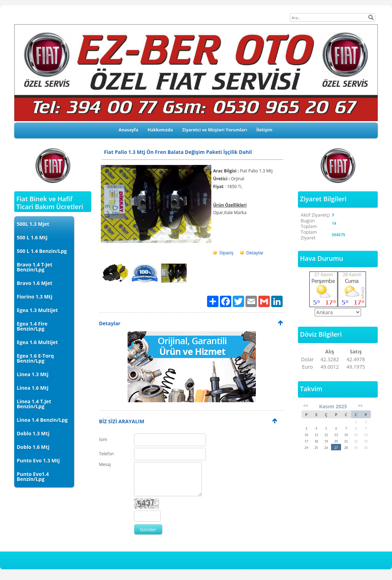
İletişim (264, 130)
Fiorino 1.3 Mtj (35, 297)
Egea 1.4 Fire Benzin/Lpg (32, 326)
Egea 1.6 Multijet (37, 342)
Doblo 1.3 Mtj (33, 433)
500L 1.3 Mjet (33, 224)
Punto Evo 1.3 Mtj (38, 460)
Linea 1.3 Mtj (33, 374)
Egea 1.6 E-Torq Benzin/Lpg (35, 358)
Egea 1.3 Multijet (37, 310)
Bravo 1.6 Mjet (35, 283)
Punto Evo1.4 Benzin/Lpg (33, 477)
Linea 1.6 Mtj (33, 388)
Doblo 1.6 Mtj (33, 447)
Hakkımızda (160, 130)
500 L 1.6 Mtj (32, 237)
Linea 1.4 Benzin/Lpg (42, 420)
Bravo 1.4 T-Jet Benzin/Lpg (35, 267)
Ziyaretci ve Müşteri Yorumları (215, 130)
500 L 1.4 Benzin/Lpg (42, 251)
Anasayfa (128, 130)
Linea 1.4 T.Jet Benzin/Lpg (34, 404)
